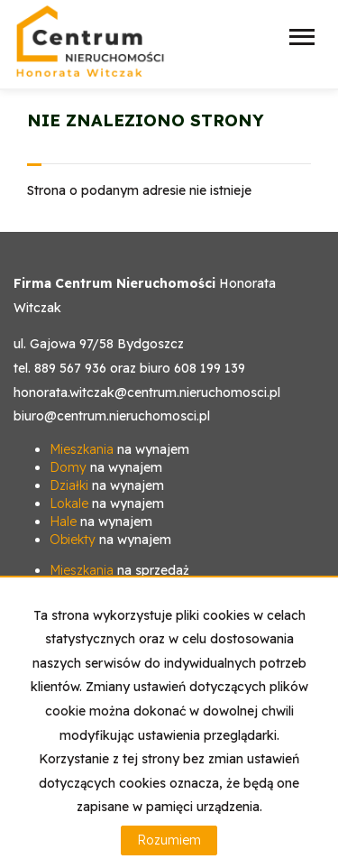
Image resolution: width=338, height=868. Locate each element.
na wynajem (119, 449)
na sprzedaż (119, 570)
